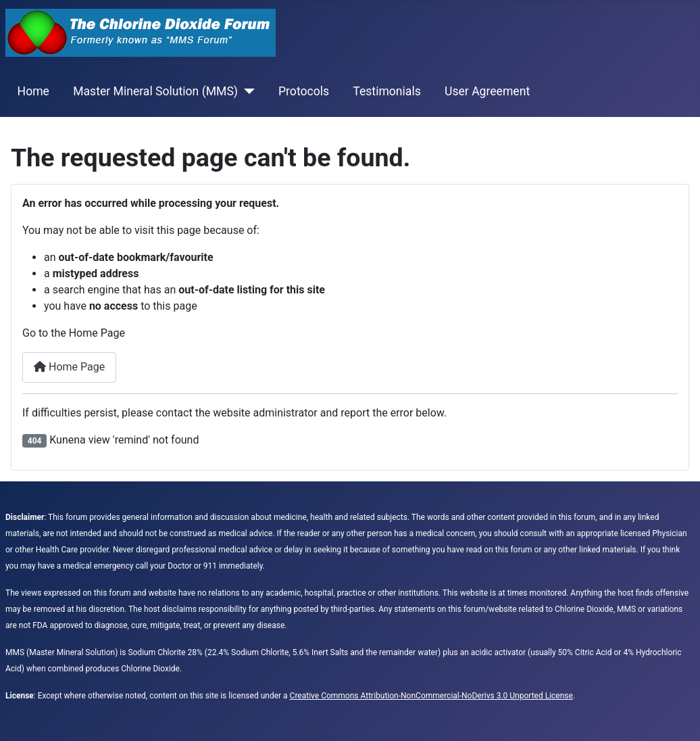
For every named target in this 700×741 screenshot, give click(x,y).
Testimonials (386, 91)
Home (33, 91)
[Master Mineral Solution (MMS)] (246, 91)
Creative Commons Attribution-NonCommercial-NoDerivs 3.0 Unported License (431, 696)
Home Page (69, 367)
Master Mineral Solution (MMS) (155, 91)
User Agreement (487, 91)
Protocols (304, 91)
